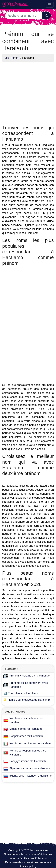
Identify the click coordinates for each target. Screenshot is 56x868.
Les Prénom (12, 58)
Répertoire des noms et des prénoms (27, 862)
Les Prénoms (38, 858)
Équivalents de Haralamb (23, 693)
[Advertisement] (28, 92)
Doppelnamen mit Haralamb (26, 736)
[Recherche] (47, 16)
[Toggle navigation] (49, 5)
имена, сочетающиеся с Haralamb (30, 776)
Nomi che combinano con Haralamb (31, 743)
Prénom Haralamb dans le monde (29, 676)
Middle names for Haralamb (26, 729)
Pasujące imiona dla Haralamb (28, 761)
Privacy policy (28, 866)
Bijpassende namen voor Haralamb (30, 768)
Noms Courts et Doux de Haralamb (29, 700)
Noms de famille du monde (20, 854)
